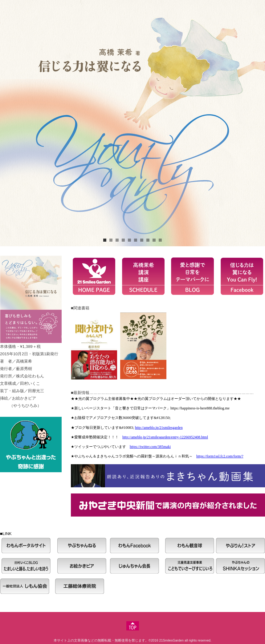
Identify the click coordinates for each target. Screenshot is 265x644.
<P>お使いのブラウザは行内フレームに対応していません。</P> (166, 427)
